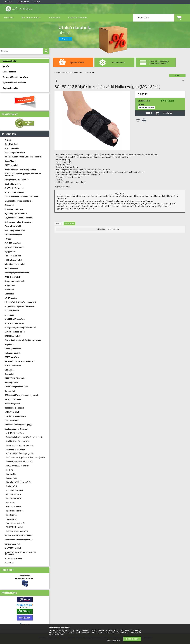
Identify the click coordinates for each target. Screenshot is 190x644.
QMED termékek (12, 357)
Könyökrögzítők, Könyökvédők (19, 482)
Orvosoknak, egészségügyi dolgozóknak (23, 340)
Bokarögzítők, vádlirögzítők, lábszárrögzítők (24, 437)
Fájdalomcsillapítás (13, 235)
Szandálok (9, 374)
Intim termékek (11, 268)
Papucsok (9, 345)
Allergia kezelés (12, 148)
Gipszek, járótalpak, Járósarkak (19, 462)
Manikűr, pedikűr (12, 311)
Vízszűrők (9, 563)
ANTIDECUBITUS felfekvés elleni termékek (23, 157)
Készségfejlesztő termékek (17, 273)
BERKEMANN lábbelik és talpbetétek (20, 169)
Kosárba (168, 113)
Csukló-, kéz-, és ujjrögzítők (17, 441)
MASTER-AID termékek (15, 319)
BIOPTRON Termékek (14, 188)
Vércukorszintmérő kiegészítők (19, 540)
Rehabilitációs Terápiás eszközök (20, 361)
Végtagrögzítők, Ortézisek (16, 429)
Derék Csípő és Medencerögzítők (20, 445)
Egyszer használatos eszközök (18, 218)
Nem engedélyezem (114, 640)
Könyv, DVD (10, 285)
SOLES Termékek (14, 507)
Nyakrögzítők (12, 486)
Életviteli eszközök (13, 226)
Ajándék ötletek (12, 144)
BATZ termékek (12, 165)
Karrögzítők (11, 474)
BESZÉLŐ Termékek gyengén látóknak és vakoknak (23, 175)
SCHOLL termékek (13, 366)
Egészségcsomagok (14, 209)
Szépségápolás (12, 383)
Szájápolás (10, 370)
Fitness (8, 239)
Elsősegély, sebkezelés (15, 230)
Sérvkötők (10, 503)
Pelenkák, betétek (13, 353)
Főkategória (58, 72)
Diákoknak (9, 205)
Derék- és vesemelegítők (16, 449)
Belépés (8, 2)
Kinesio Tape (11, 478)
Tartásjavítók (12, 519)
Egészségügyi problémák (16, 214)
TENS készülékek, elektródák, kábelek (22, 395)
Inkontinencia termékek (15, 264)
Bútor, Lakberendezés (14, 192)
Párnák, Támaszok (13, 349)
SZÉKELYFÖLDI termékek (16, 378)
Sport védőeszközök (15, 511)
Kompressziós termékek (16, 281)
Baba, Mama (10, 161)
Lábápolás (9, 294)
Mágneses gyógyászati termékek (19, 306)
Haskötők (10, 470)
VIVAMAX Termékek (13, 558)
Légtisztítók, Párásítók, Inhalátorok (20, 302)
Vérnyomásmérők (13, 544)
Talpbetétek (10, 391)
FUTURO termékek (13, 243)
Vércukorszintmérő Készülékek (19, 536)
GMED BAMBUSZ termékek (18, 466)
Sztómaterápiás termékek (16, 387)
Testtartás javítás (12, 404)
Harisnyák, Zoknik (13, 256)
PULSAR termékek (14, 499)
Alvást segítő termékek (15, 153)
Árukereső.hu (25, 607)
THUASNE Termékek (15, 527)
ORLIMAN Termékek (15, 490)
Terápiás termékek (13, 399)
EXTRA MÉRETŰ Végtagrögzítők (20, 454)
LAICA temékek (11, 298)
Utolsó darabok (12, 421)
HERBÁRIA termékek (14, 260)
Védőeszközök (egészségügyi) (18, 425)
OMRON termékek (13, 336)
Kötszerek (9, 290)
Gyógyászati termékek (15, 247)
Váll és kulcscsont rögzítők (17, 531)
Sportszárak (11, 515)
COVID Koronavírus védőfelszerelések (22, 197)
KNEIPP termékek (13, 277)
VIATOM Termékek (13, 548)
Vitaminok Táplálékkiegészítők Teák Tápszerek (21, 553)
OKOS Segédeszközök (15, 332)
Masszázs (9, 315)
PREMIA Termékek (14, 494)
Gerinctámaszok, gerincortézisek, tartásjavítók (26, 458)
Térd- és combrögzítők (16, 523)
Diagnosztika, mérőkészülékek (18, 201)
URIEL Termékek (12, 412)
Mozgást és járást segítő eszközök (20, 328)
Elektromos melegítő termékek (18, 222)
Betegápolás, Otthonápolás (17, 180)
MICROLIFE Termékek (14, 323)
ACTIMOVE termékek (15, 433)
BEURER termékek (13, 184)
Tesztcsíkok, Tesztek (14, 408)
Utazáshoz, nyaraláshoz (15, 416)
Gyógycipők (10, 252)
